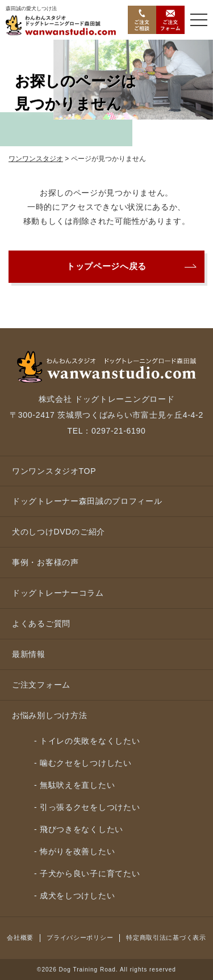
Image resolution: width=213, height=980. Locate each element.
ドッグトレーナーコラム (58, 593)
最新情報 (29, 654)
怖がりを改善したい (77, 851)
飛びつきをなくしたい (82, 829)
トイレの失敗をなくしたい (90, 741)
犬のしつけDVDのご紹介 (59, 532)
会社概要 (20, 937)
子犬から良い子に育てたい (90, 873)
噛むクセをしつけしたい (86, 763)
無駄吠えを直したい (77, 785)
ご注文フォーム (41, 685)
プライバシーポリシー (80, 937)
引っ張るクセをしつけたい (90, 807)
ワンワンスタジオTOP (54, 471)
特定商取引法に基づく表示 (166, 937)
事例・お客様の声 (45, 562)
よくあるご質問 (41, 623)
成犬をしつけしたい (77, 896)
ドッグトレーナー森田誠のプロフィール (87, 501)
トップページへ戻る (106, 266)
